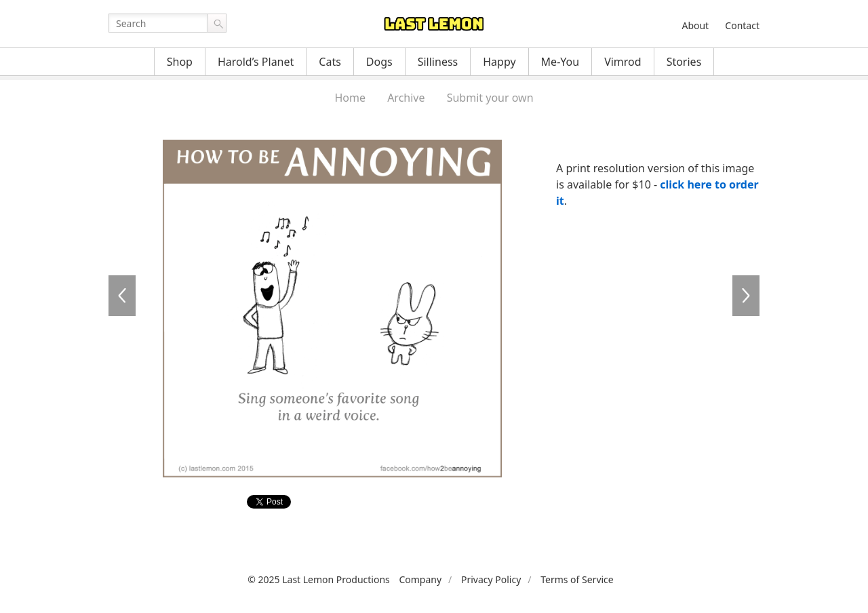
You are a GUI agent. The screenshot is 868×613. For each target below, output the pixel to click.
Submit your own (490, 98)
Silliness (438, 62)
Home (350, 98)
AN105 (122, 296)
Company (420, 579)
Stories (684, 62)
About (695, 25)
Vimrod (623, 62)
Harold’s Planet (256, 62)
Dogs (379, 62)
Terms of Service (577, 579)
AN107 (746, 296)
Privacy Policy (491, 579)
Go (217, 23)
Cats (330, 62)
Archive (406, 98)
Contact (742, 25)
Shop (180, 62)
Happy (499, 62)
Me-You (560, 62)
